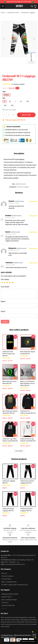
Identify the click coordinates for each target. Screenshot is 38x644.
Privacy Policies (6, 579)
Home (3, 13)
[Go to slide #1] (14, 68)
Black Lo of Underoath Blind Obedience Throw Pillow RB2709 (27, 383)
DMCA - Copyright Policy (9, 582)
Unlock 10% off (34, 635)
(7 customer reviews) (18, 84)
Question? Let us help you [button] (29, 642)
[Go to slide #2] (24, 68)
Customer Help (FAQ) (8, 605)
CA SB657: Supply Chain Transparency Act (15, 585)
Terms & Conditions (7, 576)
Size (4, 98)
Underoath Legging (28, 13)
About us (4, 573)
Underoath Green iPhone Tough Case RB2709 (9, 354)
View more (19, 451)
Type (4, 92)
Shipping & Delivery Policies (10, 594)
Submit (5, 322)
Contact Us (5, 603)
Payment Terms (6, 597)
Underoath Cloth (13, 13)
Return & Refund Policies (9, 600)
